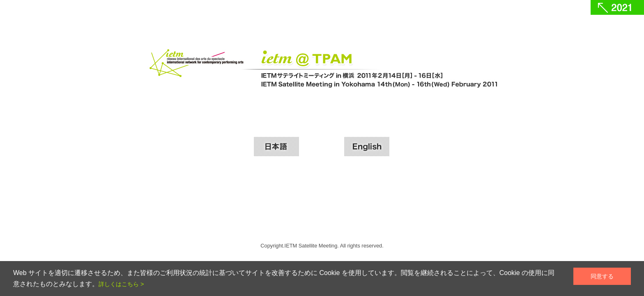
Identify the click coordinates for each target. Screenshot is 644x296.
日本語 (276, 147)
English (367, 147)
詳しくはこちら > (121, 284)
